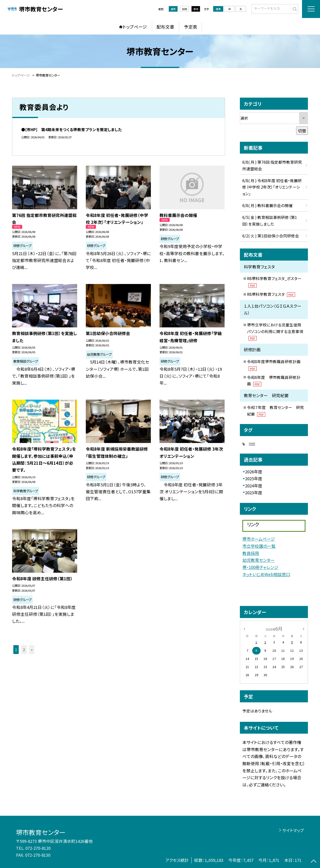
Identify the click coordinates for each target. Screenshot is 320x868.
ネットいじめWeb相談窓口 (266, 574)
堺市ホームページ (259, 539)
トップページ (135, 27)
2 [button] (24, 649)
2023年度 (254, 493)
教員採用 (251, 553)
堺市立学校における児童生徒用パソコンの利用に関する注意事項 (275, 331)
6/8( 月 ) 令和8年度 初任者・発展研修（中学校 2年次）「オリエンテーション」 (272, 187)
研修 (252, 444)
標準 (218, 9)
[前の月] (244, 628)
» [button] (32, 649)
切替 (302, 131)
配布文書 (165, 27)
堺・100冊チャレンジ (260, 567)
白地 (184, 9)
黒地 (196, 9)
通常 (173, 9)
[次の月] (303, 628)
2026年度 (254, 472)
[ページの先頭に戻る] (314, 862)
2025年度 (254, 478)
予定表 (191, 27)
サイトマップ (293, 830)
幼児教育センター (258, 560)
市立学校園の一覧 (259, 546)
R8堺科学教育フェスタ (271, 294)
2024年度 (254, 486)
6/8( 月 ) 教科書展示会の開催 (267, 205)
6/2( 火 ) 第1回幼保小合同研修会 (271, 236)
